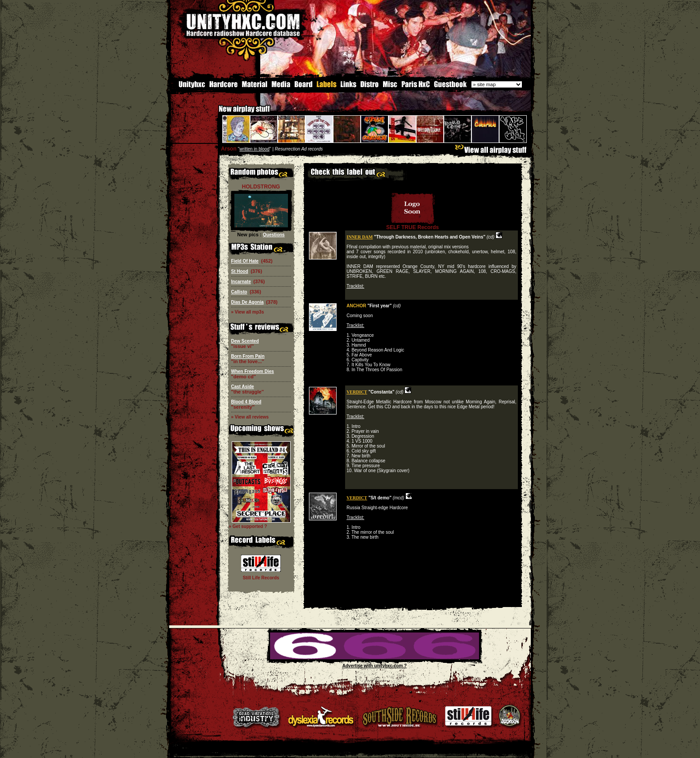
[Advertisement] (412, 600)
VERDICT (357, 391)
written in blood (254, 148)
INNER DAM (360, 236)
